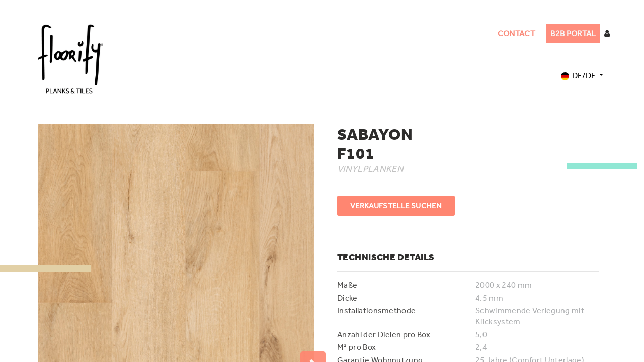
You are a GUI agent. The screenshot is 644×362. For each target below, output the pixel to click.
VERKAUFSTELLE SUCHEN (396, 206)
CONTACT (516, 33)
